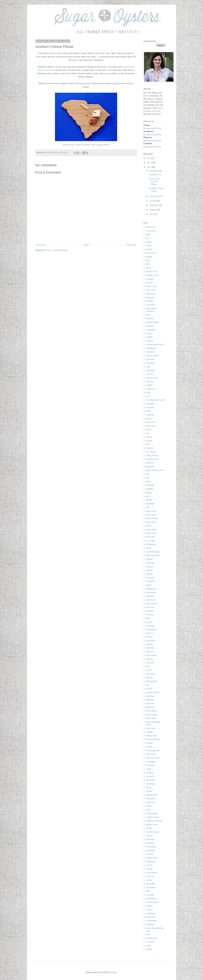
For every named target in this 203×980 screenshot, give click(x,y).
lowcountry (151, 592)
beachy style (152, 271)
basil (148, 260)
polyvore (150, 703)
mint (148, 618)
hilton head (151, 515)
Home (86, 245)
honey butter (152, 530)
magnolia (150, 596)
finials (149, 437)
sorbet (149, 806)
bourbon (150, 318)
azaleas (149, 249)
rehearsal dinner (153, 739)
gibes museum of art (155, 470)
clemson (150, 381)
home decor (151, 522)
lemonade (150, 578)
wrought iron (152, 938)
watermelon (151, 921)
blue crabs (151, 290)
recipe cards (151, 736)
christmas (150, 363)
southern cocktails (154, 821)
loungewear (151, 589)
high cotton (151, 511)
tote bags (150, 895)
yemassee (150, 942)
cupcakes (150, 407)
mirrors (149, 622)
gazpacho (150, 467)
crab (148, 396)
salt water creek (153, 758)
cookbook (150, 389)
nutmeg (149, 659)
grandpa (150, 489)
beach (149, 268)
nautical (150, 652)
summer (150, 854)
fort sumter (151, 452)
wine (148, 934)
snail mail (150, 802)
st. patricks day (153, 832)
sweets (149, 880)
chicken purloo (153, 355)
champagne (151, 348)
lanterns (150, 574)
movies (149, 637)
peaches (150, 678)
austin (149, 246)
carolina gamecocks (155, 344)
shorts (149, 788)
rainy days (151, 728)
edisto (149, 429)
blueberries (151, 294)
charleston (151, 352)
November (154, 196)
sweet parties (152, 873)
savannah (150, 765)
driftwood (150, 422)
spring (149, 828)
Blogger (113, 972)
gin (148, 474)
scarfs (149, 769)
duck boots (151, 426)
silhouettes (151, 799)
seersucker (151, 784)
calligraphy (151, 330)
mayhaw (150, 611)
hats (148, 507)
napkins (150, 644)
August (153, 210)
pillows (149, 689)
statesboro (151, 839)
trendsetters (151, 898)
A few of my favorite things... (154, 181)
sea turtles (151, 780)
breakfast (150, 326)
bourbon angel (152, 322)
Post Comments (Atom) (58, 250)
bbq (148, 264)
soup (148, 810)
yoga (148, 946)
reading (149, 732)
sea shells (150, 776)
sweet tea (150, 876)
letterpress (151, 581)
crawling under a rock (156, 400)
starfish (149, 836)
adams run (151, 227)
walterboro (151, 917)
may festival (152, 604)
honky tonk (151, 533)
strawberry (151, 850)
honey (149, 526)
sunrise (149, 865)
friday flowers (152, 455)
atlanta (149, 242)
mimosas (150, 615)
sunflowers (151, 862)
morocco (150, 633)
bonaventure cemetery (152, 310)
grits (148, 496)
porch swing (152, 715)
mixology (150, 626)
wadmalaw (151, 913)
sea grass (150, 773)
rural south (151, 754)
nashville (150, 648)
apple (148, 234)
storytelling (151, 847)
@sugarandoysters (152, 128)
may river (150, 607)
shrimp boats (152, 795)
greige (149, 492)
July (152, 214)
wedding (150, 924)
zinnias (149, 949)
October (153, 201)
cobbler (149, 385)
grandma (150, 485)
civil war (150, 374)
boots (148, 315)
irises (148, 548)
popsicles (150, 707)
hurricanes (151, 537)
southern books (153, 817)
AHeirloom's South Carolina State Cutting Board (86, 145)
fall (148, 433)
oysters (149, 670)
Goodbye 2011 (155, 175)
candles (149, 337)
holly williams (152, 518)
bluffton (150, 301)
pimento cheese (153, 692)
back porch (151, 253)
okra (148, 666)
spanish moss (152, 825)
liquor (149, 585)
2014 (149, 158)
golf (148, 478)
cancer (149, 333)
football (150, 448)
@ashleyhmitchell (152, 147)
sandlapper (151, 762)
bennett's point (152, 275)
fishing (149, 441)
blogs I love (151, 286)
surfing (149, 869)
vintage (149, 906)
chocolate (150, 359)
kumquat (150, 567)
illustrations (151, 544)
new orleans (151, 655)
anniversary (151, 231)
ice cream (150, 541)
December (154, 171)
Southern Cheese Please (156, 190)
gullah (149, 500)
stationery (150, 843)
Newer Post (41, 245)
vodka (149, 910)
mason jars (151, 600)
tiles (148, 891)
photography (152, 681)
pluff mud (150, 696)
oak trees (150, 663)
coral (148, 392)
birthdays (150, 279)
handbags (150, 504)
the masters (151, 887)
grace (148, 481)
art (147, 238)
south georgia (152, 813)
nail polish (151, 641)
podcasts (150, 700)
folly (148, 444)
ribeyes (149, 747)
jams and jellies (153, 555)
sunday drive (152, 858)
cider (148, 367)
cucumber (150, 404)
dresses (149, 418)
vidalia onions (152, 902)
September (154, 205)
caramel (150, 341)
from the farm (152, 459)
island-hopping (153, 552)
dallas (149, 411)
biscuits (149, 283)
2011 (149, 167)
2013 (149, 163)
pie (147, 685)
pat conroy (151, 674)
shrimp (149, 791)
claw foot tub (152, 378)
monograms (151, 629)
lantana (149, 570)
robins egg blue (153, 751)
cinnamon (150, 370)
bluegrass (150, 297)
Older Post (131, 245)
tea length (150, 884)
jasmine (150, 559)
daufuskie (150, 415)
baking (149, 257)
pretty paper (151, 718)
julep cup (150, 563)
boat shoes (151, 305)
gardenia (150, 463)
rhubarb (150, 743)
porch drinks (152, 711)
